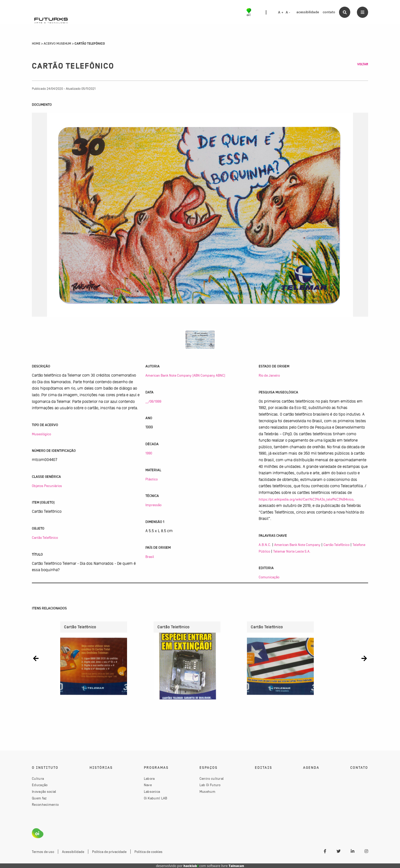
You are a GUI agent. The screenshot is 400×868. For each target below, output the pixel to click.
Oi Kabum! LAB (156, 798)
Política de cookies (148, 852)
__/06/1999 (153, 401)
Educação (40, 785)
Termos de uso (43, 852)
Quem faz (39, 798)
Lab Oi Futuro (210, 785)
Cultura (38, 778)
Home (36, 44)
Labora (149, 778)
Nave (148, 785)
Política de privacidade (109, 852)
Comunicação (269, 577)
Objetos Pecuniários (47, 486)
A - (288, 12)
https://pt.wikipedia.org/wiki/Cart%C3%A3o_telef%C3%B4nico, (307, 499)
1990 (149, 453)
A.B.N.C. (265, 545)
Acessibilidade (73, 852)
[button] (36, 659)
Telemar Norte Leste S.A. (292, 551)
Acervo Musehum (57, 44)
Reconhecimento (45, 805)
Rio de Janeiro (269, 375)
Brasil (150, 557)
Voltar (363, 64)
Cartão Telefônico (45, 538)
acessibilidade (308, 12)
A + (281, 12)
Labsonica (152, 792)
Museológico (41, 434)
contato (329, 12)
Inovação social (44, 792)
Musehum (207, 792)
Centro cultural (212, 778)
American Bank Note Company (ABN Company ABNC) (185, 375)
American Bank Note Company (297, 545)
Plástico (152, 479)
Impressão (153, 505)
